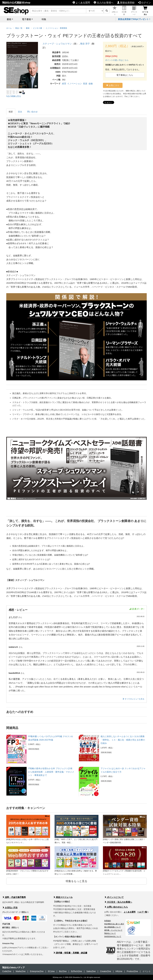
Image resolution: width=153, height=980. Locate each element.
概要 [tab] (11, 112)
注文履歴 (124, 11)
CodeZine (7, 971)
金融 (91, 84)
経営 (64, 84)
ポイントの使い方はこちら (117, 60)
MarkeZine (21, 971)
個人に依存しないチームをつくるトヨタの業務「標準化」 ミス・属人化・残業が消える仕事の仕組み (123, 740)
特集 (44, 19)
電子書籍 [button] (26, 19)
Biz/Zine (63, 971)
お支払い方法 (10, 908)
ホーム (9, 28)
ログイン (144, 3)
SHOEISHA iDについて (113, 936)
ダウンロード (134, 11)
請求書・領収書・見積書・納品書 (70, 953)
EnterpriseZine (37, 971)
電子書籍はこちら (125, 75)
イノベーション (75, 84)
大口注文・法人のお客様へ (118, 902)
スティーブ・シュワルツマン (57, 44)
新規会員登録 (126, 3)
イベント (147, 971)
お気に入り (115, 11)
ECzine (51, 971)
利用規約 (108, 921)
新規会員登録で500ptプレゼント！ (134, 19)
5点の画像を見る (14, 96)
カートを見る (145, 11)
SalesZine (91, 971)
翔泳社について (110, 933)
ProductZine (132, 971)
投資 (85, 84)
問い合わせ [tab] (32, 112)
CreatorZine (106, 971)
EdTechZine (76, 971)
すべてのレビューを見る (133, 699)
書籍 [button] (9, 19)
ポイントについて (114, 897)
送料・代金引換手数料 (14, 897)
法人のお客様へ (104, 3)
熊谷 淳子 (85, 44)
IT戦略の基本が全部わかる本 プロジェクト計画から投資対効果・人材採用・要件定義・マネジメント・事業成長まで (51, 772)
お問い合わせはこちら (116, 907)
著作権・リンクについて (113, 930)
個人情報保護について (113, 927)
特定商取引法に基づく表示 (114, 924)
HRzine (119, 971)
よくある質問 (81, 3)
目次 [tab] (20, 112)
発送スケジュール (63, 897)
